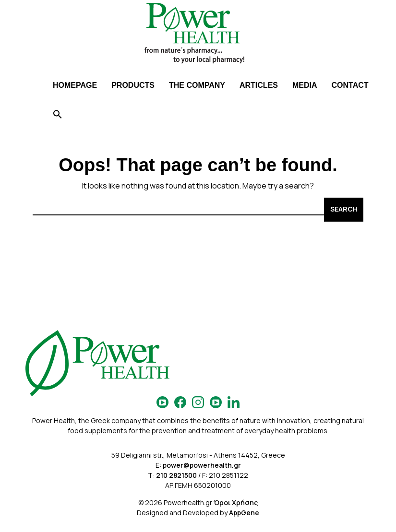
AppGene (244, 513)
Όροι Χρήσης (236, 502)
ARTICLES (259, 85)
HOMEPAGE (75, 85)
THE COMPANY (197, 85)
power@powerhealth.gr (202, 465)
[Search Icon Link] (58, 115)
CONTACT (350, 85)
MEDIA (305, 85)
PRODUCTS (133, 85)
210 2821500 (176, 475)
